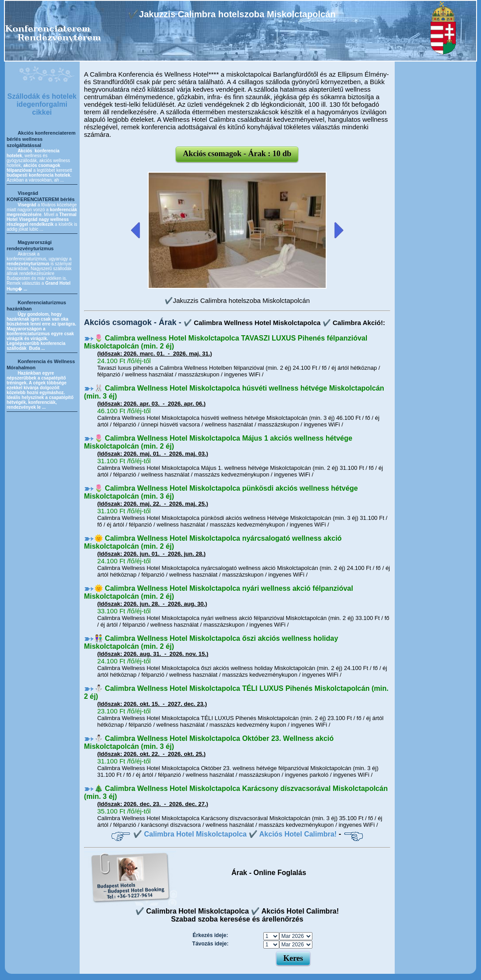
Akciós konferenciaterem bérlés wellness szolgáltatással (41, 139)
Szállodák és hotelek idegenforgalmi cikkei (42, 104)
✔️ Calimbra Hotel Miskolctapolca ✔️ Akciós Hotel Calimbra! (235, 834)
